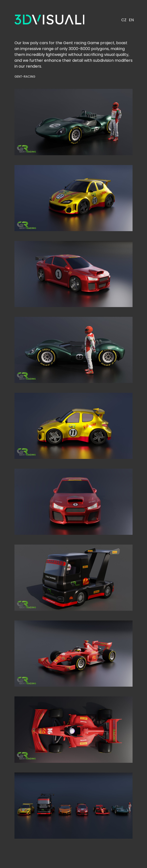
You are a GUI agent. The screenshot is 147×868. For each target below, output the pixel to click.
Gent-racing (25, 77)
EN (131, 20)
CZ (124, 20)
